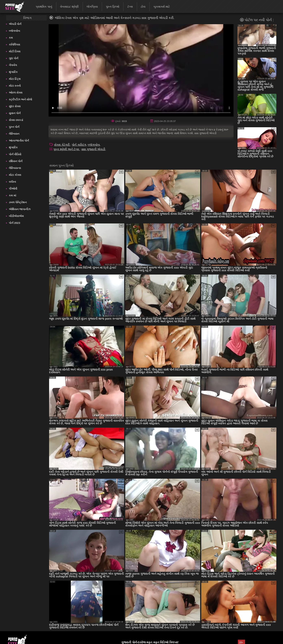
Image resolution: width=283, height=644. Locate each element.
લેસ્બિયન (14, 134)
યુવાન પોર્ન (15, 113)
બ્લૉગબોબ (14, 31)
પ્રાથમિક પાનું (44, 7)
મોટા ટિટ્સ (15, 79)
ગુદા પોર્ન (14, 58)
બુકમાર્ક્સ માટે (162, 7)
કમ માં (13, 195)
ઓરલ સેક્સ (16, 93)
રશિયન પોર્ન (16, 161)
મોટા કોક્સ (15, 175)
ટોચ (143, 7)
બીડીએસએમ (16, 216)
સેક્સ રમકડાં (16, 120)
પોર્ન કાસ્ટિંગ (79, 145)
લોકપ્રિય (92, 7)
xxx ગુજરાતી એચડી (93, 149)
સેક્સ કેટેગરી (62, 145)
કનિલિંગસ (14, 44)
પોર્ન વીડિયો (15, 154)
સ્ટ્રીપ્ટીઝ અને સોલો (20, 99)
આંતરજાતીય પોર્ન (19, 141)
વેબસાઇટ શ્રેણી (69, 7)
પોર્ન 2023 (15, 223)
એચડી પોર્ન (15, 24)
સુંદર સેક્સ (15, 106)
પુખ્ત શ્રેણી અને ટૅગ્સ (67, 149)
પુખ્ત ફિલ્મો (113, 7)
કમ (11, 38)
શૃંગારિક (13, 72)
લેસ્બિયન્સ (15, 168)
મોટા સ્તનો (15, 86)
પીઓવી (13, 189)
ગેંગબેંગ (13, 65)
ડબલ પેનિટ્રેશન (18, 202)
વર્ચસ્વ (12, 182)
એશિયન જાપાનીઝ (20, 209)
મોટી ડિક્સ (15, 51)
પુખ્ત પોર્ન (14, 127)
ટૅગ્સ (130, 7)
